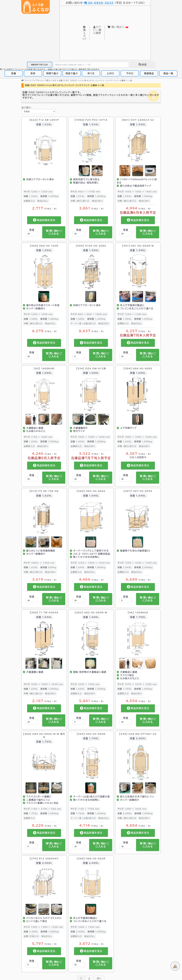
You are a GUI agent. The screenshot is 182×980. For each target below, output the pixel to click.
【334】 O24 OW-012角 (91, 368)
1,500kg (143, 319)
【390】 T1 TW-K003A (44, 613)
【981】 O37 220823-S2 (138, 120)
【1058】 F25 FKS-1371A (91, 120)
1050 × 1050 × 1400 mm (137, 192)
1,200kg (96, 813)
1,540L (125, 196)
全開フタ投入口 (31, 936)
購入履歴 (97, 30)
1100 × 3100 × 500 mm (43, 809)
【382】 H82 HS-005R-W (91, 613)
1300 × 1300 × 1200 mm (43, 927)
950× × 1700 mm (85, 192)
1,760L (78, 813)
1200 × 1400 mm (38, 314)
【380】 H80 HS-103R (44, 246)
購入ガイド (84, 33)
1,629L (31, 568)
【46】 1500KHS (138, 613)
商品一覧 (168, 73)
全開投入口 (29, 201)
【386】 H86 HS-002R (91, 859)
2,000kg (143, 568)
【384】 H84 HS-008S (138, 368)
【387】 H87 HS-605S (138, 491)
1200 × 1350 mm (38, 192)
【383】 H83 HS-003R (91, 734)
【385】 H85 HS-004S (91, 491)
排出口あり (97, 201)
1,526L (31, 196)
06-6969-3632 (99, 3)
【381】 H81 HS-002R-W (138, 246)
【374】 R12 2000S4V (44, 859)
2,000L (125, 813)
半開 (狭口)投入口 (80, 201)
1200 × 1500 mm (85, 684)
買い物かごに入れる (54, 232)
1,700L (125, 689)
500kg (48, 568)
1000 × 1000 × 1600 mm (90, 437)
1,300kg (96, 319)
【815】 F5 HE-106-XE (44, 491)
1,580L (31, 319)
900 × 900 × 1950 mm (89, 314)
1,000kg (49, 196)
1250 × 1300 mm (132, 314)
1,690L (78, 689)
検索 (142, 65)
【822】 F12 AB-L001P (44, 120)
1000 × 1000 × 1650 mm (43, 684)
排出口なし (43, 201)
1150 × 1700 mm (85, 809)
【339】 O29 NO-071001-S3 (138, 734)
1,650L (31, 689)
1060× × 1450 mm (39, 563)
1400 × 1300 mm (85, 927)
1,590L (125, 319)
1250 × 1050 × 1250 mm (90, 563)
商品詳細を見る (44, 220)
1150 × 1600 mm (38, 437)
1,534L (78, 196)
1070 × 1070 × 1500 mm (137, 684)
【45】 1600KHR (44, 368)
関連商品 (149, 73)
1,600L (31, 442)
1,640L (78, 568)
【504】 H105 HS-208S (91, 246)
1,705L (31, 813)
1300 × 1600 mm (132, 809)
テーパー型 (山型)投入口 (83, 324)
